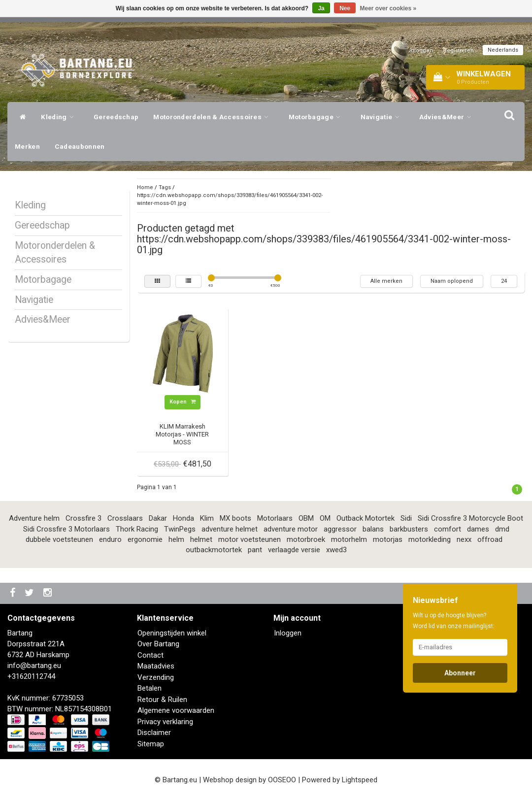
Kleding (60, 117)
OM (325, 518)
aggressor (340, 529)
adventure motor (291, 529)
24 (504, 281)
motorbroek (306, 539)
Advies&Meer (448, 117)
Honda (183, 518)
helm (176, 539)
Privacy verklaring (165, 722)
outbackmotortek (214, 550)
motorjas (388, 539)
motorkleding (430, 539)
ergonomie (145, 539)
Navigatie (382, 117)
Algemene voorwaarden (176, 710)
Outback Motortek (366, 518)
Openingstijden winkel (172, 633)
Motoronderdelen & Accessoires (213, 117)
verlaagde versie (294, 550)
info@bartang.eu (34, 666)
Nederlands (503, 50)
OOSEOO (282, 780)
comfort (448, 529)
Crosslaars (125, 518)
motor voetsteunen (249, 539)
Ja (321, 8)
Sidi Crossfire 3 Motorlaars (66, 529)
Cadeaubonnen (80, 146)
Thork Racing (137, 529)
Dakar (158, 518)
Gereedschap (116, 117)
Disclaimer (154, 733)
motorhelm (349, 539)
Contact (150, 655)
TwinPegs (180, 529)
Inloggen (421, 50)
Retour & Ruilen (162, 700)
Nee (345, 8)
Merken (27, 146)
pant (255, 550)
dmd (502, 529)
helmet (201, 539)
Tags (165, 187)
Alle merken (386, 281)
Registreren (459, 50)
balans (373, 529)
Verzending (156, 677)
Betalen (150, 688)
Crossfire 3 (83, 518)
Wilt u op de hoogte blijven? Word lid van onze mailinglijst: (454, 621)
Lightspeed (360, 780)
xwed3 (336, 550)
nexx (464, 539)
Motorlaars (275, 518)
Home (145, 187)
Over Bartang (158, 644)
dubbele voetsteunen (59, 539)
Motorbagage (317, 117)
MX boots (235, 518)
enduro (110, 539)
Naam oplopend (452, 281)
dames (478, 529)
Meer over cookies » (388, 8)
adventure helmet (230, 529)
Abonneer (460, 673)
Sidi (406, 518)
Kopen (183, 402)
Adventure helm (34, 518)
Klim (207, 518)
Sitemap (151, 744)
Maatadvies (156, 666)
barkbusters (409, 529)
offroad (490, 539)
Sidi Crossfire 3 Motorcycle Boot (470, 518)
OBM (306, 518)
